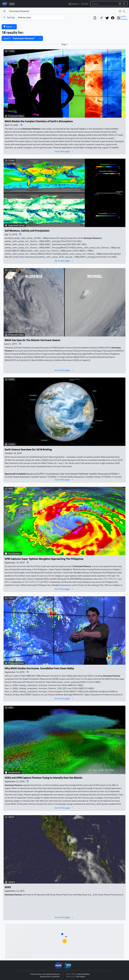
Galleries (74, 4)
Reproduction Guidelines (50, 977)
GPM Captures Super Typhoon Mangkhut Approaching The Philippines (44, 559)
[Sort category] (40, 17)
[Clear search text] (119, 4)
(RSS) (124, 16)
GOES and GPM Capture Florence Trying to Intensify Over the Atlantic (44, 778)
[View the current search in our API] (95, 18)
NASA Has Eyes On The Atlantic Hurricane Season (33, 340)
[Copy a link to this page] (102, 18)
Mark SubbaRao (84, 974)
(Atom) (124, 19)
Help (85, 4)
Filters (9, 27)
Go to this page (64, 151)
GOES (8, 887)
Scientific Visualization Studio (12, 4)
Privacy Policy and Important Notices (45, 974)
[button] (40, 38)
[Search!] (124, 4)
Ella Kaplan (81, 977)
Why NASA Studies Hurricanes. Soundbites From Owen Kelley (39, 668)
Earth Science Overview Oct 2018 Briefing (28, 450)
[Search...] (104, 4)
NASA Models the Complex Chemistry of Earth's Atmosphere (39, 121)
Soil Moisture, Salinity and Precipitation (27, 231)
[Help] (4, 11)
